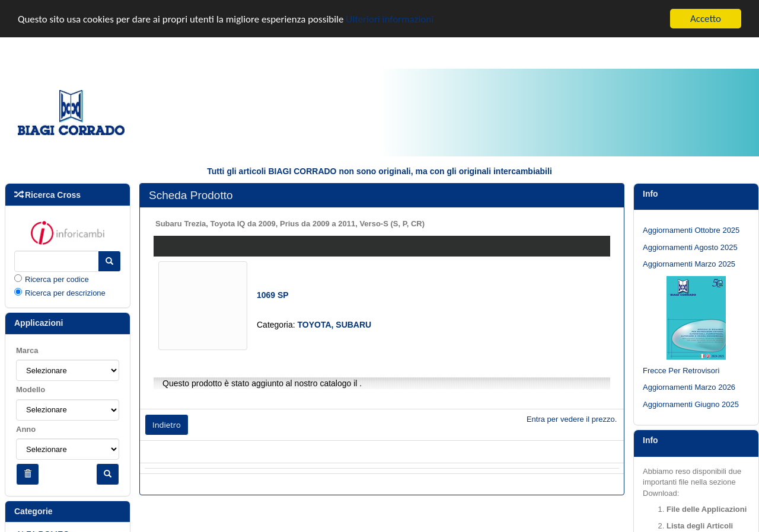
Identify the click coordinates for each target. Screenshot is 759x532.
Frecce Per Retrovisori (681, 371)
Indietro (167, 425)
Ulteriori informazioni (390, 19)
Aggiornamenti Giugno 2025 (691, 404)
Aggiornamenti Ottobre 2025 (691, 230)
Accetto (706, 19)
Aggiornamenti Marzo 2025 (689, 264)
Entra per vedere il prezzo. (572, 419)
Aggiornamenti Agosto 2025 (690, 247)
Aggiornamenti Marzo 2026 (689, 387)
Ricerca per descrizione (65, 293)
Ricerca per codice (57, 279)
